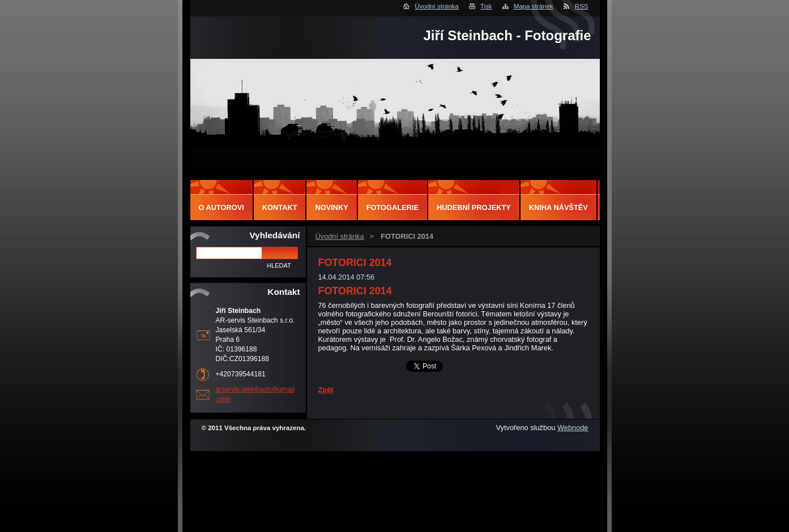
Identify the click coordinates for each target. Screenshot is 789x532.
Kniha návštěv (558, 207)
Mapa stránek (534, 6)
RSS (582, 6)
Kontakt (280, 207)
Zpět (326, 390)
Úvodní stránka (436, 6)
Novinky (331, 207)
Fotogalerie (393, 207)
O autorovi (221, 207)
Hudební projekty (474, 207)
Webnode (573, 428)
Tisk (486, 6)
